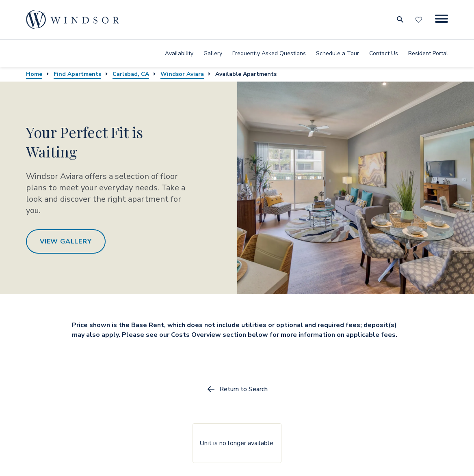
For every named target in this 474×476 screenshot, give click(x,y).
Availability (179, 53)
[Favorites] (420, 19)
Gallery (213, 53)
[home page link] (73, 19)
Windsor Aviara (182, 74)
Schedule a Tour (338, 53)
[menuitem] (179, 53)
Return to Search (237, 389)
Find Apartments (77, 74)
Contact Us (384, 53)
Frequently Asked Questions (269, 53)
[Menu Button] (442, 19)
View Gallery (66, 241)
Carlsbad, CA (131, 74)
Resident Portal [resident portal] (428, 53)
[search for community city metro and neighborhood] (400, 19)
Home (34, 74)
